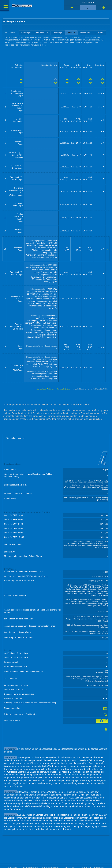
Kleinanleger (26, 33)
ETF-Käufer (99, 33)
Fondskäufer (85, 33)
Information (88, 3)
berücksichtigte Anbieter (44, 389)
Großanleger (58, 33)
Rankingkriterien (63, 389)
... (108, 93)
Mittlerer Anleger (42, 33)
